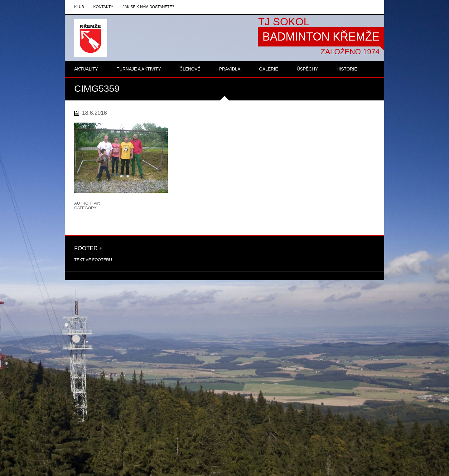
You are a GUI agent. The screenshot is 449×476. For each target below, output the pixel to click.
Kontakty (103, 7)
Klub (79, 7)
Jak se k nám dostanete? (148, 7)
